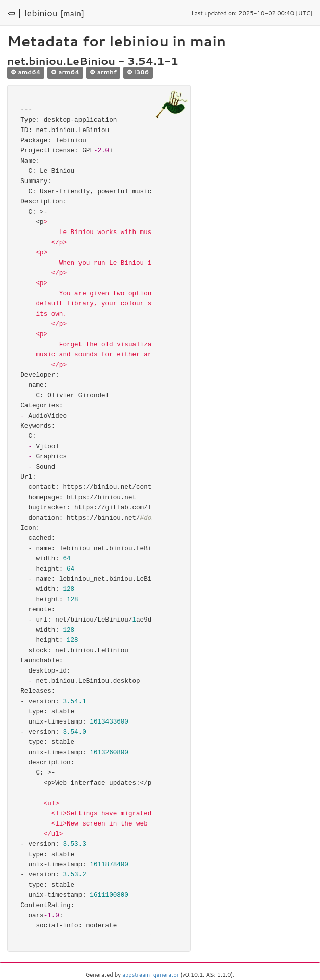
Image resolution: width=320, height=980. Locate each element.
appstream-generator (151, 975)
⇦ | (15, 13)
